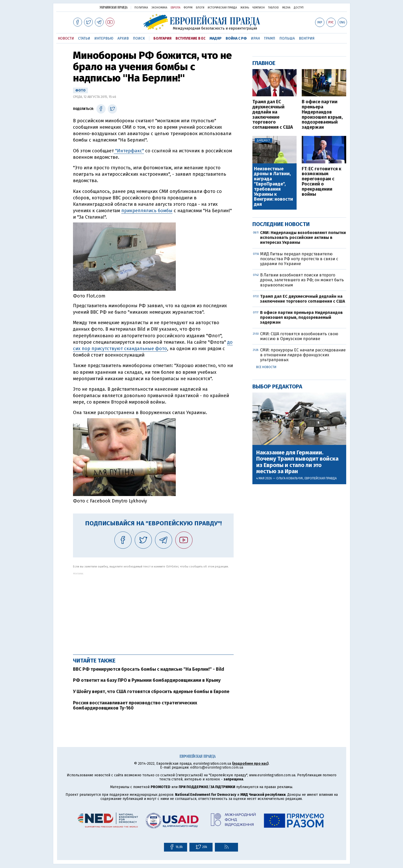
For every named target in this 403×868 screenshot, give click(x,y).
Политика (141, 8)
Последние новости (281, 224)
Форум (188, 8)
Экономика (159, 8)
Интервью (104, 38)
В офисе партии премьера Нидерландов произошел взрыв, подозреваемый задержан (322, 115)
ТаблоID (273, 8)
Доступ (299, 8)
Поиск (139, 38)
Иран (255, 38)
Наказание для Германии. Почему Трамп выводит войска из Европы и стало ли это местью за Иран (297, 462)
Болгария (162, 38)
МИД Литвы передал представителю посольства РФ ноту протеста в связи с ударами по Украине (299, 259)
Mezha (286, 8)
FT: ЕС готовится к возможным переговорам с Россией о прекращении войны (322, 182)
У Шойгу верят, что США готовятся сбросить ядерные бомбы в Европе (151, 692)
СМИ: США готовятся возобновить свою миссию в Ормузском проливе (299, 336)
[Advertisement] (153, 611)
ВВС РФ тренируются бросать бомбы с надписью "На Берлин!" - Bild (149, 669)
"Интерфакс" (129, 151)
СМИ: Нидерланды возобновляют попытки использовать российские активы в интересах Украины (303, 237)
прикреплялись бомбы (147, 211)
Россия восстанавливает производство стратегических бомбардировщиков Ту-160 (135, 705)
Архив (123, 38)
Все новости (266, 367)
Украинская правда (114, 7)
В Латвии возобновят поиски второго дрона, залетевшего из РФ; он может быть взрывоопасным (302, 280)
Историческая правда (222, 8)
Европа (176, 8)
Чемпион (259, 8)
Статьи (84, 38)
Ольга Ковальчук (290, 478)
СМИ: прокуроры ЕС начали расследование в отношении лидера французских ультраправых (303, 355)
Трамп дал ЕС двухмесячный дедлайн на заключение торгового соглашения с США (273, 115)
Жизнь (245, 8)
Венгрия (307, 38)
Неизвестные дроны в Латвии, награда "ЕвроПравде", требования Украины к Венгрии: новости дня (273, 187)
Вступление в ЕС (190, 38)
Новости (66, 38)
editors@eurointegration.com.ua (217, 767)
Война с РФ (236, 38)
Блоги (200, 8)
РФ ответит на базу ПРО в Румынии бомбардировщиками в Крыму (147, 680)
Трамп (270, 38)
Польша (287, 38)
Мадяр (216, 38)
